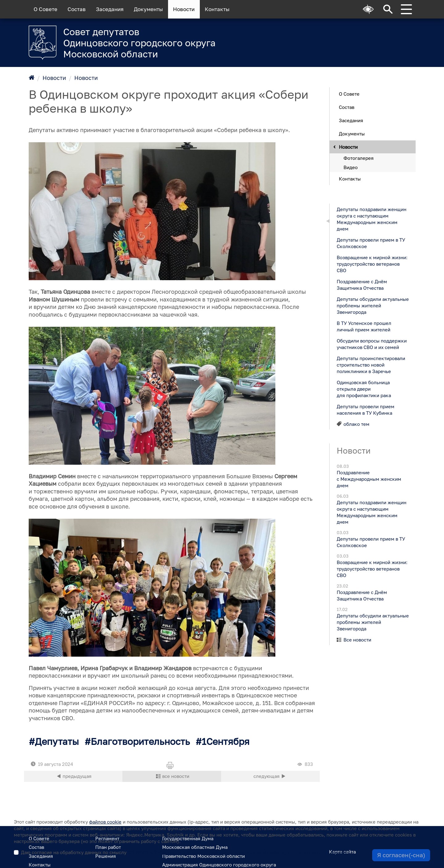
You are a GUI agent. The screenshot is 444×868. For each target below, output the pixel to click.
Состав (77, 9)
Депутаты (57, 741)
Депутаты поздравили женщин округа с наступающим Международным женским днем (371, 219)
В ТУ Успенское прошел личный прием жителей (364, 326)
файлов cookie (105, 822)
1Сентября (226, 741)
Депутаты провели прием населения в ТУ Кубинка (365, 409)
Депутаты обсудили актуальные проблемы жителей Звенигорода (372, 305)
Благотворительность (140, 741)
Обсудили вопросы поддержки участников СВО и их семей (371, 344)
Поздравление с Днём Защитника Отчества (362, 284)
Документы (148, 9)
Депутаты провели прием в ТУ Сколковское (371, 243)
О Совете (45, 9)
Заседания (110, 9)
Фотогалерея (359, 158)
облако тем (356, 424)
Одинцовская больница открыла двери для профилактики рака (364, 388)
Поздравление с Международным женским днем (369, 479)
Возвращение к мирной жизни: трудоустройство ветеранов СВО (372, 264)
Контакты (217, 9)
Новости (184, 9)
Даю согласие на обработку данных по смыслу (185, 852)
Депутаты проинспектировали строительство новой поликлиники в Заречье (371, 364)
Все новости (357, 640)
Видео (351, 167)
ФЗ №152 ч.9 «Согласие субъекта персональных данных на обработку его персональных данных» (239, 852)
